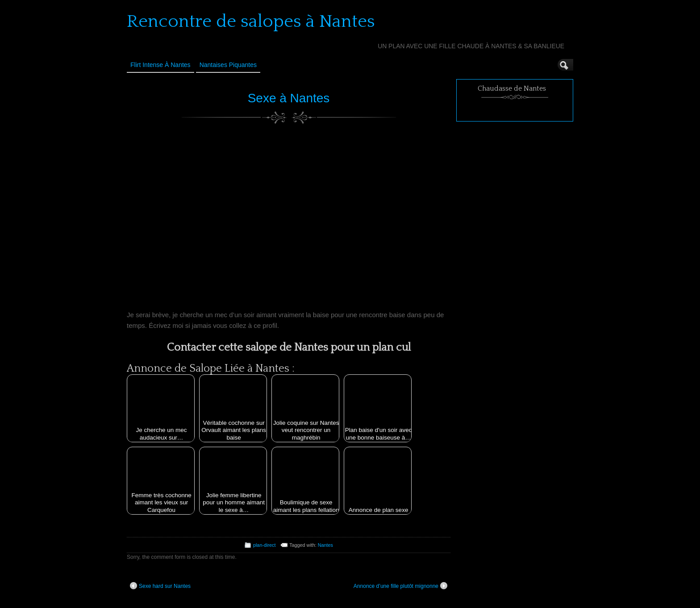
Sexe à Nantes (289, 98)
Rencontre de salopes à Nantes (251, 21)
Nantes (325, 545)
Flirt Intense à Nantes (160, 65)
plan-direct (264, 545)
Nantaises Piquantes (228, 65)
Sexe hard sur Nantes (160, 586)
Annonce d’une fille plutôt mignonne (400, 586)
